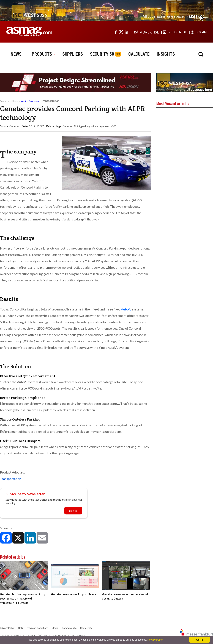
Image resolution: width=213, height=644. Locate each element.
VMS (114, 126)
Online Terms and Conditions (33, 628)
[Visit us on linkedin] (126, 32)
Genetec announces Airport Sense (73, 594)
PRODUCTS (43, 54)
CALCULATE (139, 54)
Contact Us (86, 628)
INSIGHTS (166, 54)
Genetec (67, 126)
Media (55, 628)
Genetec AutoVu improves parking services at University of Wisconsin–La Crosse (23, 599)
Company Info (69, 628)
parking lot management (95, 126)
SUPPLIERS (73, 54)
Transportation (11, 479)
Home (15, 101)
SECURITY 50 (102, 54)
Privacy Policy (7, 628)
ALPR (77, 126)
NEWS (18, 54)
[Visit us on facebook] (116, 32)
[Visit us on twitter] (121, 32)
